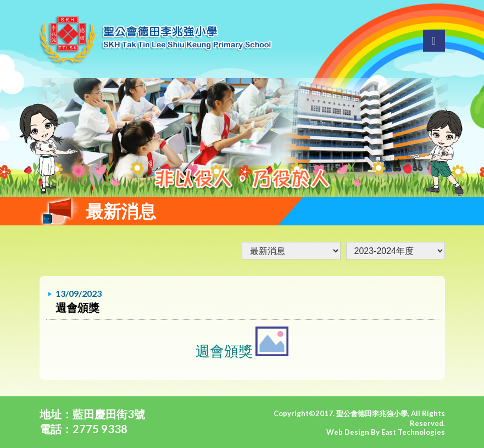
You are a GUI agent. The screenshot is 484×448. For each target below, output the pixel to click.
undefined (396, 251)
